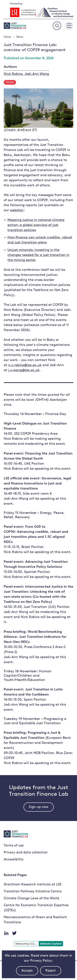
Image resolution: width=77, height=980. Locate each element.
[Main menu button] (69, 26)
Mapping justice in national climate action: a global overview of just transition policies (36, 225)
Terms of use (14, 846)
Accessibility (14, 859)
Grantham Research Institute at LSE (33, 885)
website (16, 210)
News (20, 37)
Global (10, 82)
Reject (53, 972)
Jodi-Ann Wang (37, 74)
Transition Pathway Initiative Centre (33, 892)
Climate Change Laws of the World (31, 898)
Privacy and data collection (26, 853)
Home (7, 37)
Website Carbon (51, 944)
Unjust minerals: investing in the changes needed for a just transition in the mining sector (38, 255)
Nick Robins (13, 74)
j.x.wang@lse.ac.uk (24, 370)
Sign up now (39, 807)
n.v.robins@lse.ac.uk (25, 365)
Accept (30, 972)
